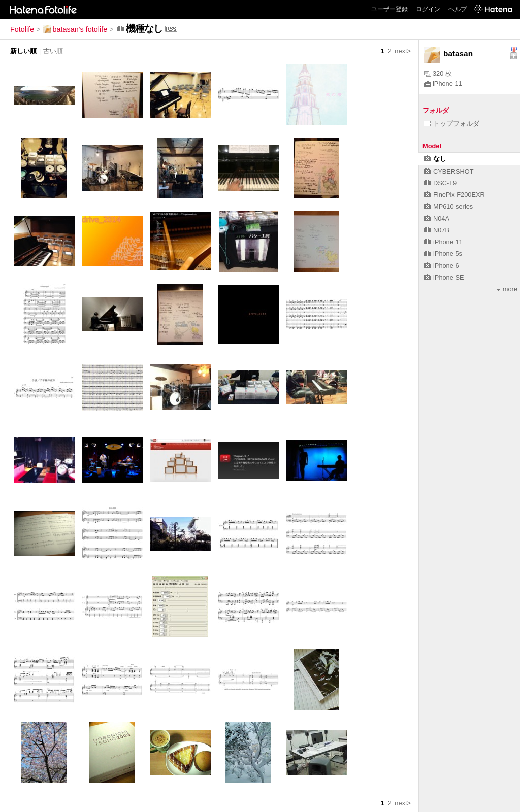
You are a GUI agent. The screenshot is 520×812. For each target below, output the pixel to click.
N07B (436, 230)
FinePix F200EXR (454, 195)
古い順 (53, 51)
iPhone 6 (441, 266)
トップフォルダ (451, 124)
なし (435, 159)
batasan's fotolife (75, 29)
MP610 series (448, 206)
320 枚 (438, 73)
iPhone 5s (443, 253)
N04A (436, 218)
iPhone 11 (443, 83)
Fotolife (22, 29)
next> (403, 51)
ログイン (428, 9)
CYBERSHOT (449, 171)
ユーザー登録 (389, 9)
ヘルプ (458, 9)
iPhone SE (444, 277)
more (507, 289)
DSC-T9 (440, 183)
